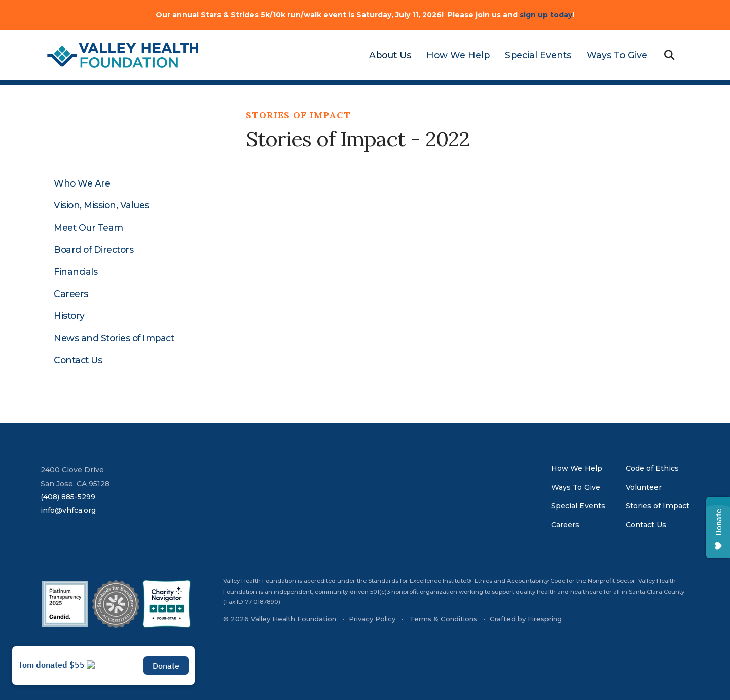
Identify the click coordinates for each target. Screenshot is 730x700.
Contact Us (78, 360)
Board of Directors (94, 250)
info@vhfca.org (68, 510)
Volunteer (644, 487)
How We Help (458, 55)
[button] (669, 56)
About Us (390, 55)
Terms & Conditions (443, 619)
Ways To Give (617, 55)
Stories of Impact (658, 506)
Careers (71, 294)
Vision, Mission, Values (101, 205)
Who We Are (82, 183)
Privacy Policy (372, 619)
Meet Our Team (88, 228)
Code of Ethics (652, 468)
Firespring (545, 619)
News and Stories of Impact (114, 338)
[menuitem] (386, 55)
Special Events (538, 55)
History (69, 316)
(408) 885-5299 (68, 497)
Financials (76, 272)
